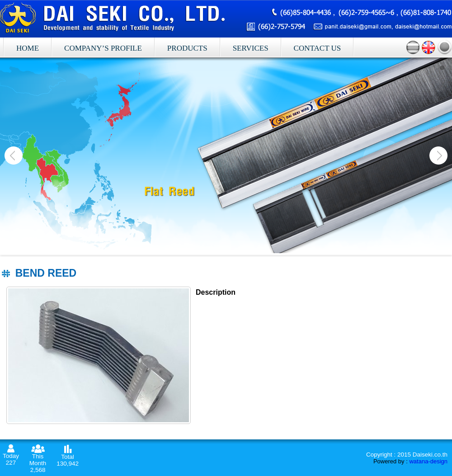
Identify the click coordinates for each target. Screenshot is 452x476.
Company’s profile (103, 48)
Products (187, 48)
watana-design (428, 461)
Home (28, 48)
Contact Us (318, 48)
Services (251, 48)
